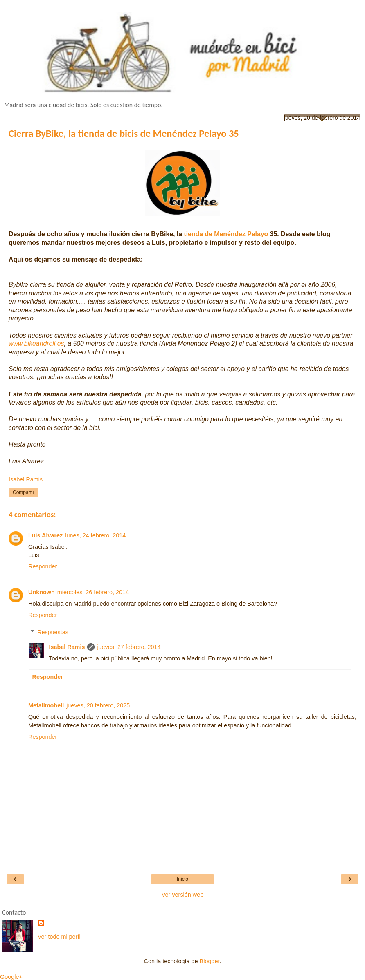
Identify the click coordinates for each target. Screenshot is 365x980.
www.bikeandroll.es (36, 343)
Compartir (24, 492)
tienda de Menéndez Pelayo (226, 234)
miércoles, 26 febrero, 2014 (93, 592)
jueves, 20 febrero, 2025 (98, 705)
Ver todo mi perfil (60, 937)
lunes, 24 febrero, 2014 (95, 535)
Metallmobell (46, 705)
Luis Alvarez (45, 535)
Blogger (210, 961)
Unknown (42, 592)
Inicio (182, 879)
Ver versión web (182, 895)
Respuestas (53, 632)
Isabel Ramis (67, 647)
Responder (43, 566)
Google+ (11, 977)
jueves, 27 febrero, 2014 (129, 647)
